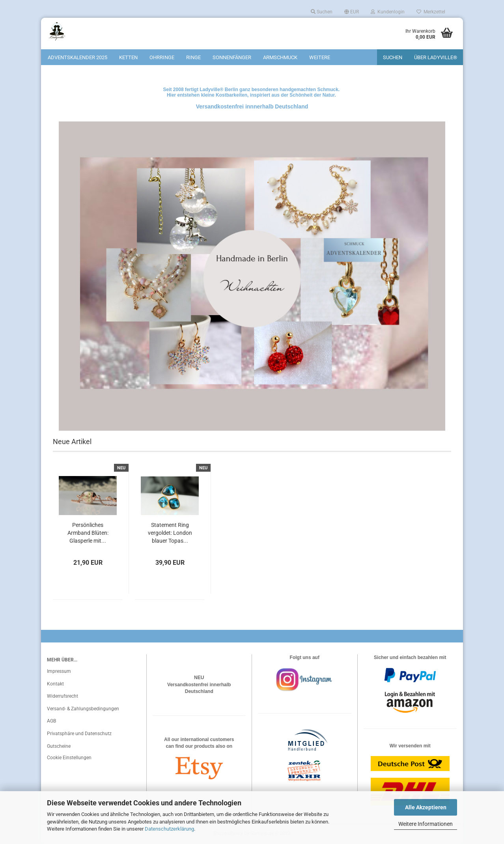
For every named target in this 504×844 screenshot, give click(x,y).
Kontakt (55, 684)
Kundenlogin (388, 12)
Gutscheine (59, 746)
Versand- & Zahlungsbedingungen (83, 709)
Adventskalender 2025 (77, 57)
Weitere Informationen (426, 824)
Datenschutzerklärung (169, 829)
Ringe (193, 57)
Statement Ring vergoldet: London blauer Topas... (170, 533)
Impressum (59, 671)
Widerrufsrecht (63, 696)
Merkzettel (431, 12)
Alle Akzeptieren (426, 807)
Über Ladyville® (436, 57)
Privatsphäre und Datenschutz (79, 734)
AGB (51, 721)
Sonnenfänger (232, 57)
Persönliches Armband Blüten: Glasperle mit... (88, 533)
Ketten (128, 57)
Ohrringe (162, 57)
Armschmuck (280, 57)
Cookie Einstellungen (69, 758)
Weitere (320, 57)
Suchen (322, 12)
